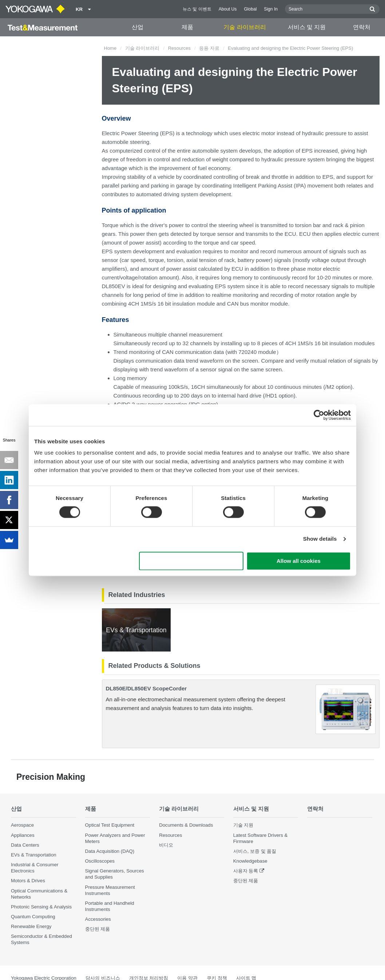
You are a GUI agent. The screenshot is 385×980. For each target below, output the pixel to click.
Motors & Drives (28, 881)
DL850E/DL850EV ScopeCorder (146, 688)
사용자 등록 (246, 871)
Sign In (271, 9)
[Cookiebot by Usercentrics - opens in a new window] (319, 415)
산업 (138, 27)
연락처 (362, 27)
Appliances (23, 835)
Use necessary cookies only (191, 561)
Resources (179, 48)
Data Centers (25, 845)
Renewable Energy (31, 926)
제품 (187, 27)
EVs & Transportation (34, 855)
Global (250, 9)
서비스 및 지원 (307, 27)
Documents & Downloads (186, 825)
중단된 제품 (98, 929)
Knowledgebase (250, 861)
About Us (228, 9)
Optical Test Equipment (110, 825)
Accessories (98, 919)
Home (110, 48)
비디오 (166, 845)
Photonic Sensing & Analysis (41, 907)
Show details (320, 539)
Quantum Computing (33, 917)
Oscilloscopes (100, 861)
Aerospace (22, 825)
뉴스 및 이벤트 (197, 9)
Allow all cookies (299, 561)
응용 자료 (209, 48)
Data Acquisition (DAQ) (110, 851)
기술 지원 (243, 825)
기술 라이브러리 (245, 27)
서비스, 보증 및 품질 (255, 851)
